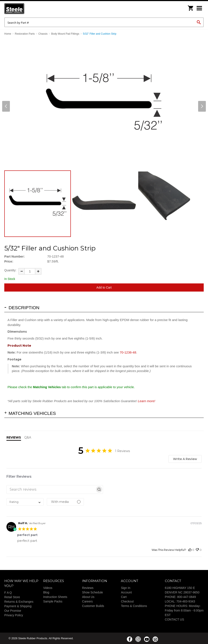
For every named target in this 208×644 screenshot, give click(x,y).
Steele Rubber (26, 9)
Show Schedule (92, 592)
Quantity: (10, 270)
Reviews (88, 588)
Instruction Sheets (55, 597)
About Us (88, 597)
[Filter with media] (65, 502)
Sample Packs (53, 601)
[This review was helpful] (190, 550)
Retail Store (12, 597)
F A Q (8, 593)
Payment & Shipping (18, 606)
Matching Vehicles (32, 413)
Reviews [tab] (14, 437)
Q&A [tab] (28, 437)
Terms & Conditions (134, 606)
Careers (87, 601)
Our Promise (13, 611)
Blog (46, 592)
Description (24, 308)
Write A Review (185, 459)
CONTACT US (175, 619)
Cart (124, 597)
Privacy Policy (14, 615)
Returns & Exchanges (19, 602)
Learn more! (147, 401)
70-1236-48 (128, 352)
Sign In (126, 588)
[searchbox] (51, 490)
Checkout (127, 601)
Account (126, 592)
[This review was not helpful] (197, 550)
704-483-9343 (186, 601)
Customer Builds (93, 606)
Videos (48, 588)
